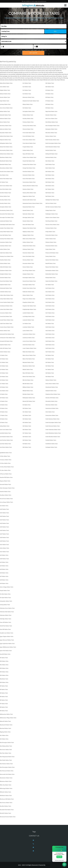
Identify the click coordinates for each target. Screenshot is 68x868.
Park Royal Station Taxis (51, 221)
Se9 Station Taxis (50, 377)
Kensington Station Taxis (29, 285)
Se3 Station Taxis (50, 355)
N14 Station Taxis (27, 422)
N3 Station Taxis (49, 90)
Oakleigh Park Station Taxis (52, 200)
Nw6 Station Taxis (50, 186)
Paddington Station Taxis (52, 214)
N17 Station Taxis (27, 433)
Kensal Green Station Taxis (29, 281)
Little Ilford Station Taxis (29, 345)
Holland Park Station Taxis (29, 246)
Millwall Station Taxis (28, 391)
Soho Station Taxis (50, 412)
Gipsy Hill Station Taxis (28, 154)
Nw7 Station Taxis (50, 189)
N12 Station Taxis (27, 415)
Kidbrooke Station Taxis (28, 292)
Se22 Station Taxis (50, 334)
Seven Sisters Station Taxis (52, 384)
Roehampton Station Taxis (52, 270)
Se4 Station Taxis (50, 359)
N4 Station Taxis (49, 94)
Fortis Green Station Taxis (29, 140)
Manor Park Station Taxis (29, 359)
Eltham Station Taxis (28, 104)
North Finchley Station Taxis (52, 140)
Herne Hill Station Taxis (28, 225)
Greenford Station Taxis (28, 172)
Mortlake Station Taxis (28, 394)
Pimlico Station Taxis (51, 239)
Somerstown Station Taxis (52, 415)
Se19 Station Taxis (50, 320)
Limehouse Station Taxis (29, 338)
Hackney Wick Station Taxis (29, 193)
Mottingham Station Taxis (29, 398)
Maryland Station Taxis (28, 362)
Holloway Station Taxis (28, 249)
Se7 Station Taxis (50, 369)
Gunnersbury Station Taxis (29, 182)
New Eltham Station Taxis (52, 122)
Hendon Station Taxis (28, 221)
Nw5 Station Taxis (50, 182)
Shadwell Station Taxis (51, 391)
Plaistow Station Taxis (51, 242)
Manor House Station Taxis (29, 355)
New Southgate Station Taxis (52, 126)
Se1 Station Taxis (50, 285)
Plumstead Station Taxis (51, 246)
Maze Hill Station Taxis (28, 373)
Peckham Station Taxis (51, 228)
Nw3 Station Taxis (50, 175)
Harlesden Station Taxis (28, 214)
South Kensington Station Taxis (53, 422)
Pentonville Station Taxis (51, 235)
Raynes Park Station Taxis (52, 267)
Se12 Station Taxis (50, 295)
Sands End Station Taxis (51, 281)
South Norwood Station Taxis (53, 426)
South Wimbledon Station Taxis (53, 433)
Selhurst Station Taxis (51, 380)
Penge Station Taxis (50, 232)
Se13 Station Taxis (50, 299)
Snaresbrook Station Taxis (52, 408)
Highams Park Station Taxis (29, 228)
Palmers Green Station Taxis (52, 217)
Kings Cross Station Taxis (29, 299)
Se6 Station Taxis (50, 366)
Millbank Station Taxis (28, 387)
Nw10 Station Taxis (50, 164)
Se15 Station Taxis (50, 306)
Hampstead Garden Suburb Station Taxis (32, 203)
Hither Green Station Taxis (29, 239)
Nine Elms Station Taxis (51, 133)
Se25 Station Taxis (50, 345)
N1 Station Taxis (27, 405)
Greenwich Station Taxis (29, 175)
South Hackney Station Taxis (52, 419)
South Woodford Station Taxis (53, 437)
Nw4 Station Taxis (50, 179)
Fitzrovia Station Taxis (28, 129)
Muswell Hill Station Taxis (29, 401)
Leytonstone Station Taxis (29, 334)
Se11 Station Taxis (50, 292)
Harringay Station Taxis (28, 217)
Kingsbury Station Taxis (28, 302)
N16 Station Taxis (27, 430)
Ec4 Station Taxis (27, 94)
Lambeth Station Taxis (28, 313)
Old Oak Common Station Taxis (53, 207)
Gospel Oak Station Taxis (29, 161)
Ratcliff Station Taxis (51, 263)
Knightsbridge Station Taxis (29, 309)
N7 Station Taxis (49, 101)
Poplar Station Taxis (50, 249)
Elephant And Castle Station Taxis (31, 101)
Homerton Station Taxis (28, 253)
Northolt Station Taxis (51, 150)
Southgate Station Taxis (51, 447)
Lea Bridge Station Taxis (29, 316)
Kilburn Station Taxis (28, 295)
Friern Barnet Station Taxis (29, 143)
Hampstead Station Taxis (29, 207)
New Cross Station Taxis (51, 118)
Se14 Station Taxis (50, 302)
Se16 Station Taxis (50, 309)
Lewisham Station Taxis (28, 327)
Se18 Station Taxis (50, 316)
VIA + (55, 31)
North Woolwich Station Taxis (53, 147)
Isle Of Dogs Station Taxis (29, 270)
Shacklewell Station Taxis (52, 387)
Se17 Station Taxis (50, 313)
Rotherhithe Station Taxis (52, 274)
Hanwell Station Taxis (28, 210)
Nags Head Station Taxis (51, 111)
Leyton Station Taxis (28, 331)
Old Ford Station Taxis (51, 203)
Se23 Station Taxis (50, 338)
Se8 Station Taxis (50, 373)
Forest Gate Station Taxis (29, 133)
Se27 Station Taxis (50, 352)
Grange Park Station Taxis (29, 168)
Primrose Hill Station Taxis (52, 253)
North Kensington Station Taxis (53, 143)
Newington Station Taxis (51, 129)
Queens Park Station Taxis (52, 260)
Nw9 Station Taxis (50, 196)
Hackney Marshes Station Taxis (30, 186)
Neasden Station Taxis (51, 115)
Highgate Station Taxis (28, 235)
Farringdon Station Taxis (29, 111)
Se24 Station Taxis (50, 341)
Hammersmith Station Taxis (29, 200)
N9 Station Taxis (49, 108)
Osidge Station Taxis (51, 210)
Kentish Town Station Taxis (29, 288)
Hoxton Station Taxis (28, 267)
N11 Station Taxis (27, 412)
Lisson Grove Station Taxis (29, 341)
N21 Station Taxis (50, 83)
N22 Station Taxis (50, 87)
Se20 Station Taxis (50, 327)
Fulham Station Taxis (28, 150)
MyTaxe (48, 865)
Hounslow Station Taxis (28, 263)
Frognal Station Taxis (28, 147)
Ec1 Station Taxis (27, 83)
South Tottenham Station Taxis (53, 430)
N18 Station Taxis (27, 437)
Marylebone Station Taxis (29, 366)
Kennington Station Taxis (29, 278)
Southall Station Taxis (51, 440)
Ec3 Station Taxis (27, 90)
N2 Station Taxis (27, 444)
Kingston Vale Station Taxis (29, 306)
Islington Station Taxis (28, 274)
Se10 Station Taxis (50, 288)
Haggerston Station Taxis (29, 196)
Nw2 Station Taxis (50, 172)
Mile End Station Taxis (28, 380)
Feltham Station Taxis (28, 115)
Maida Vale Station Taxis (29, 352)
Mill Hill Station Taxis (28, 384)
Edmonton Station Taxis (28, 97)
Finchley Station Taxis (28, 118)
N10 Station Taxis (27, 408)
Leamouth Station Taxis (28, 320)
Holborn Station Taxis (28, 242)
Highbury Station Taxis (28, 232)
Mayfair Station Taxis (28, 369)
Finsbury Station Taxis (28, 122)
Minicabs (33, 5)
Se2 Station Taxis (50, 324)
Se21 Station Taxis (50, 331)
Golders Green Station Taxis (29, 157)
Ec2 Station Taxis (27, 87)
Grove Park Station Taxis (29, 179)
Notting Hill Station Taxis (51, 154)
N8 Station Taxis (49, 104)
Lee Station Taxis (27, 324)
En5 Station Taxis (27, 108)
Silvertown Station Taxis (51, 405)
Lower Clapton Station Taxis (29, 348)
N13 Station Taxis (27, 419)
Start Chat (59, 857)
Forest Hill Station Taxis (28, 136)
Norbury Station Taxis (51, 136)
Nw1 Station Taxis (50, 161)
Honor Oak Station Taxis (29, 256)
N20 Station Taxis (27, 447)
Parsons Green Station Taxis (52, 225)
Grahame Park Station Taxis (29, 164)
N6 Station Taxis (49, 97)
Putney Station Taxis (50, 256)
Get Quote (33, 53)
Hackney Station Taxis (28, 189)
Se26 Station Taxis (50, 348)
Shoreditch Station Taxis (51, 401)
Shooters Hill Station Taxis (52, 398)
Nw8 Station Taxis (50, 193)
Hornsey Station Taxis (28, 260)
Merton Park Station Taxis (29, 377)
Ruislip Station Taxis (50, 278)
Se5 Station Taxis (50, 362)
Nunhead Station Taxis (51, 157)
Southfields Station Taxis (52, 444)
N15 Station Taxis (27, 426)
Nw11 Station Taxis (50, 168)
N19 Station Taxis (27, 440)
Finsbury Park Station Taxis (29, 126)
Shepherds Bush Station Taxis (53, 394)
